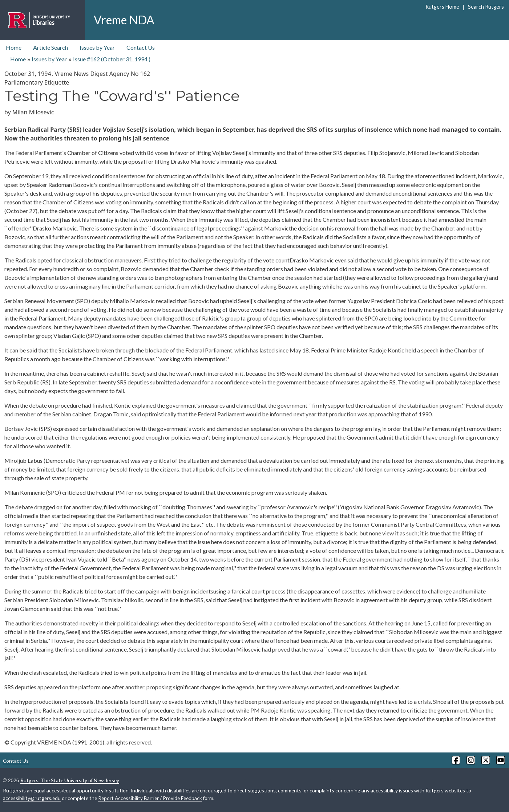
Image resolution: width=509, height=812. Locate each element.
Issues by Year (97, 47)
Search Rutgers (486, 7)
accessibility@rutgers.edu (32, 798)
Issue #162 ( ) (112, 59)
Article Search (51, 47)
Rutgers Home (442, 7)
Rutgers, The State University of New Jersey (70, 780)
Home (14, 47)
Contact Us (141, 47)
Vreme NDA (124, 20)
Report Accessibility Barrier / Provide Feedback (150, 798)
